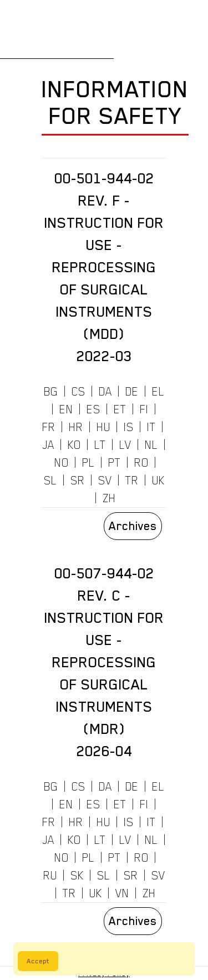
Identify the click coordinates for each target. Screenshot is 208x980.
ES (93, 409)
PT (115, 463)
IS (129, 427)
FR (49, 427)
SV (105, 481)
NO (62, 463)
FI (144, 409)
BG (51, 392)
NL (151, 445)
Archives (133, 526)
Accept (38, 961)
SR (78, 481)
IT (151, 427)
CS (78, 392)
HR (76, 427)
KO (74, 445)
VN (122, 893)
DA (105, 392)
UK (158, 481)
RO (141, 463)
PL (88, 463)
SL (50, 481)
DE (132, 392)
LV (125, 445)
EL (158, 392)
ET (120, 409)
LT (100, 445)
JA (48, 445)
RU (50, 876)
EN (66, 409)
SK (77, 876)
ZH (109, 498)
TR (132, 481)
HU (103, 427)
